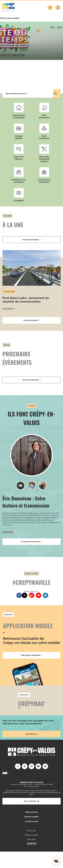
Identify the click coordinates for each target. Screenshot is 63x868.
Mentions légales (31, 835)
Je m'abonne (32, 734)
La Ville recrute (31, 821)
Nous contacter (32, 801)
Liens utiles (31, 839)
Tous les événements (31, 380)
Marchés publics (32, 817)
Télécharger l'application (32, 655)
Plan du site (31, 831)
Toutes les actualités (31, 240)
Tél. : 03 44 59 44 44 (31, 786)
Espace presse (32, 812)
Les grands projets (32, 320)
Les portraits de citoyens (32, 542)
